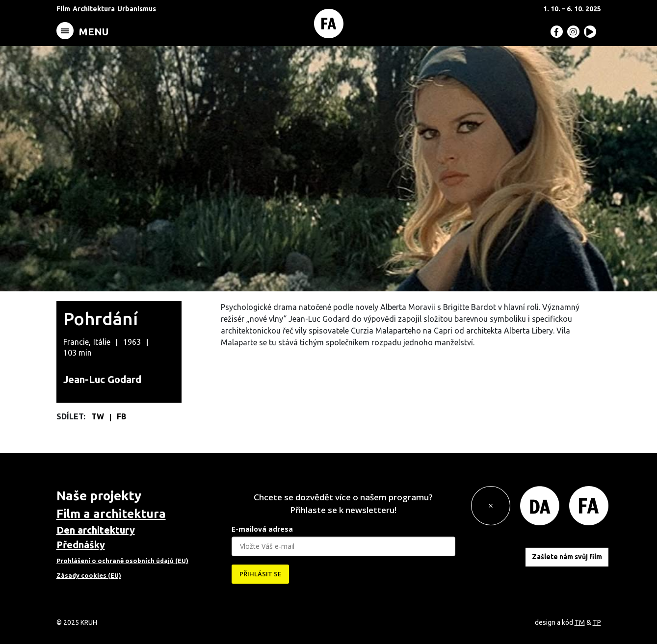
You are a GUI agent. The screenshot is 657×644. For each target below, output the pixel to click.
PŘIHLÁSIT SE (260, 574)
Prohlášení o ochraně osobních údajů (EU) (122, 561)
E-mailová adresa (262, 529)
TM (580, 622)
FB (121, 416)
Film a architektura (111, 514)
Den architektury (96, 530)
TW (99, 416)
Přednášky (81, 545)
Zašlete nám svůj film (567, 557)
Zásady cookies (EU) (89, 575)
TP (597, 622)
